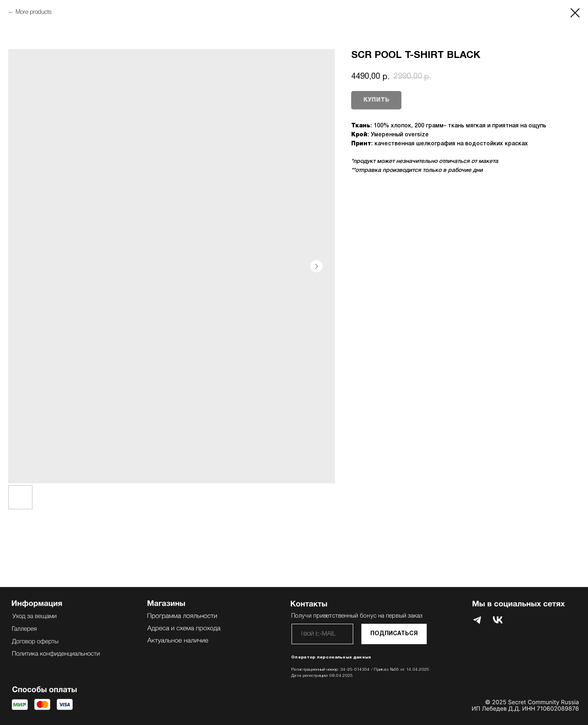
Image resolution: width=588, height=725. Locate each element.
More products (33, 12)
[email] (322, 634)
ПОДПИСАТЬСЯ (394, 634)
